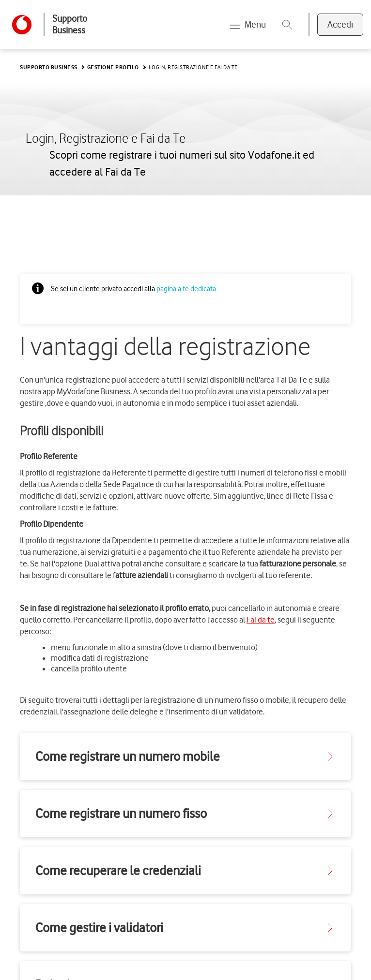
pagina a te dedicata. (187, 289)
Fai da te (261, 620)
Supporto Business (70, 24)
